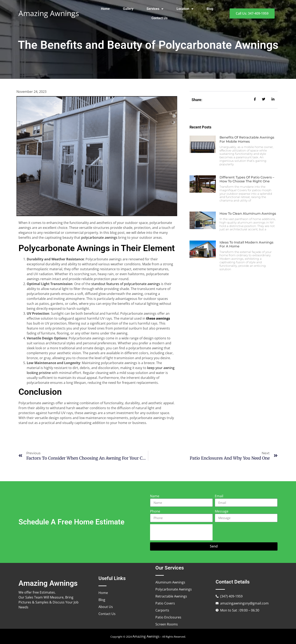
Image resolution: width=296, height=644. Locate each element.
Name (155, 496)
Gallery (128, 9)
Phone (155, 511)
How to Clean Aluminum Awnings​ (248, 214)
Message (222, 511)
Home (105, 9)
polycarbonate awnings (99, 238)
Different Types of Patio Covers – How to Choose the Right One (247, 179)
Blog (210, 9)
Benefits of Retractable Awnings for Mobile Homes (247, 139)
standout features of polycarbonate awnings (126, 284)
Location (185, 9)
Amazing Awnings (49, 13)
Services (155, 9)
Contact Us (160, 18)
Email (219, 496)
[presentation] (181, 532)
